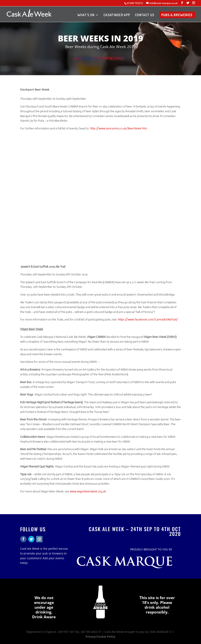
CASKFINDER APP (117, 15)
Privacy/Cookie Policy (100, 637)
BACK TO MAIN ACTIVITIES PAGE (99, 58)
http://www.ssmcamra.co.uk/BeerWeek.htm (119, 128)
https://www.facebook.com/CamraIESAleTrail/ (148, 319)
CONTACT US (145, 15)
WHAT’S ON (86, 15)
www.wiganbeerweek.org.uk (88, 491)
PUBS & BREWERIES (177, 15)
